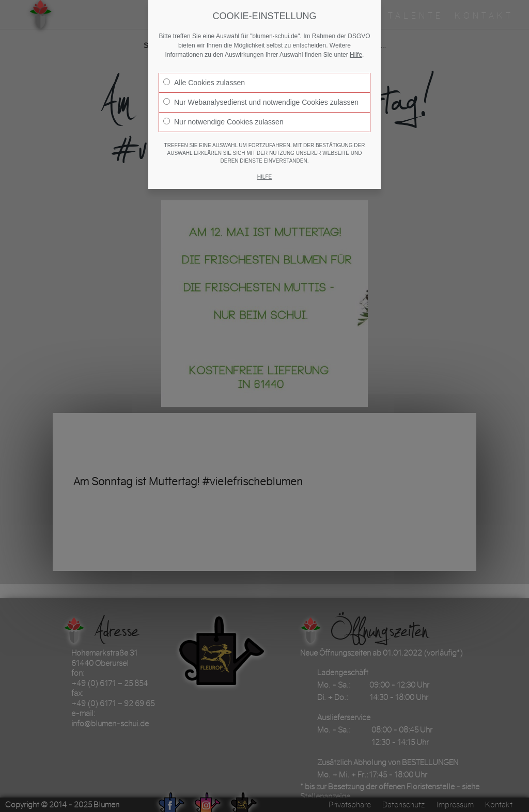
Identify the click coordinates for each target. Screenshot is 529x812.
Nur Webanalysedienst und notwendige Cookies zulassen (261, 102)
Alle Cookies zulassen (204, 83)
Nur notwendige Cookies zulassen (223, 122)
